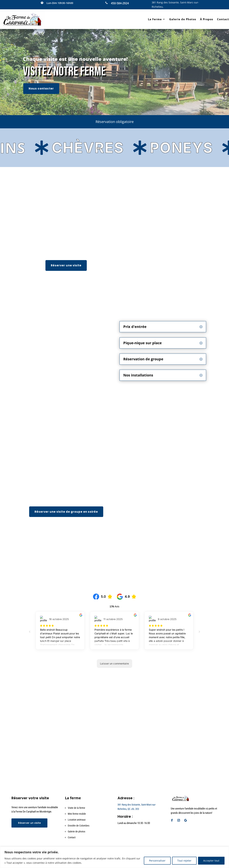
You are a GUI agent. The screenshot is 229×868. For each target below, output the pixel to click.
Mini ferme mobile (77, 814)
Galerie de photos (76, 831)
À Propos (207, 19)
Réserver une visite (66, 265)
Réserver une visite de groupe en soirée (66, 512)
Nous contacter (41, 89)
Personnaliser (157, 861)
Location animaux (77, 820)
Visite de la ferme (76, 808)
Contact (223, 19)
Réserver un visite (29, 823)
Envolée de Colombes (79, 826)
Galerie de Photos (183, 19)
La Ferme (155, 19)
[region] (114, 857)
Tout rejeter (184, 861)
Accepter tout (211, 861)
